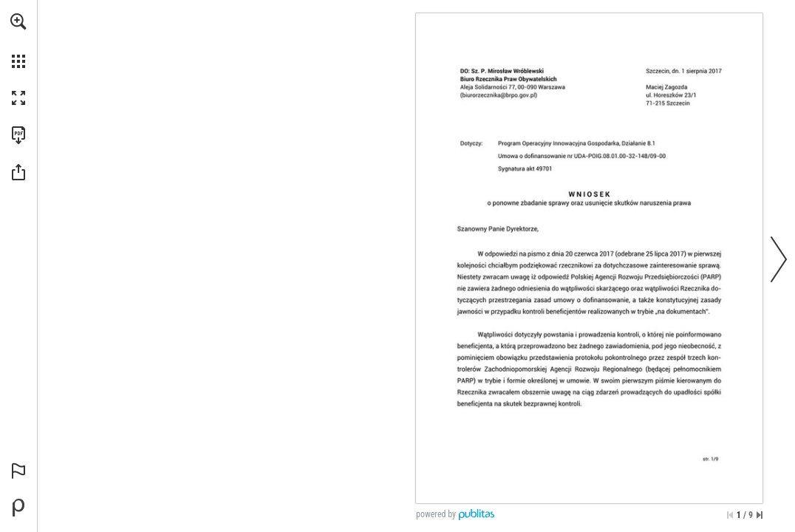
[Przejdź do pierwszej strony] (730, 515)
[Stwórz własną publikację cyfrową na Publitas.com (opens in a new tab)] (18, 508)
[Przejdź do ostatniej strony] (760, 515)
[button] (18, 21)
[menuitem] (18, 41)
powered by (436, 514)
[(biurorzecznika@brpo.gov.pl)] (499, 95)
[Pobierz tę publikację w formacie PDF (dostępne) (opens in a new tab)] (18, 135)
